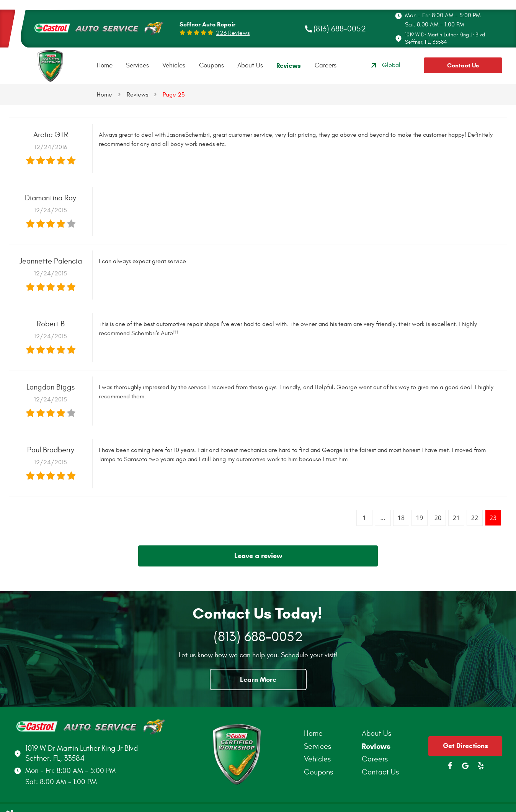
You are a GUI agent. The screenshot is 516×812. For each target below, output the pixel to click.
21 (456, 518)
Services (137, 65)
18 (401, 518)
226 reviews (233, 33)
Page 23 (174, 95)
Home (105, 65)
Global (385, 65)
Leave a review (258, 556)
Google (465, 766)
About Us (250, 65)
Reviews (289, 66)
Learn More (258, 679)
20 (438, 518)
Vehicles (174, 65)
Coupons (211, 65)
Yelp (481, 766)
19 (420, 518)
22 (475, 518)
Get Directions (465, 746)
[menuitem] (105, 66)
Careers (326, 65)
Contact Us (463, 65)
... (383, 518)
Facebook (450, 766)
